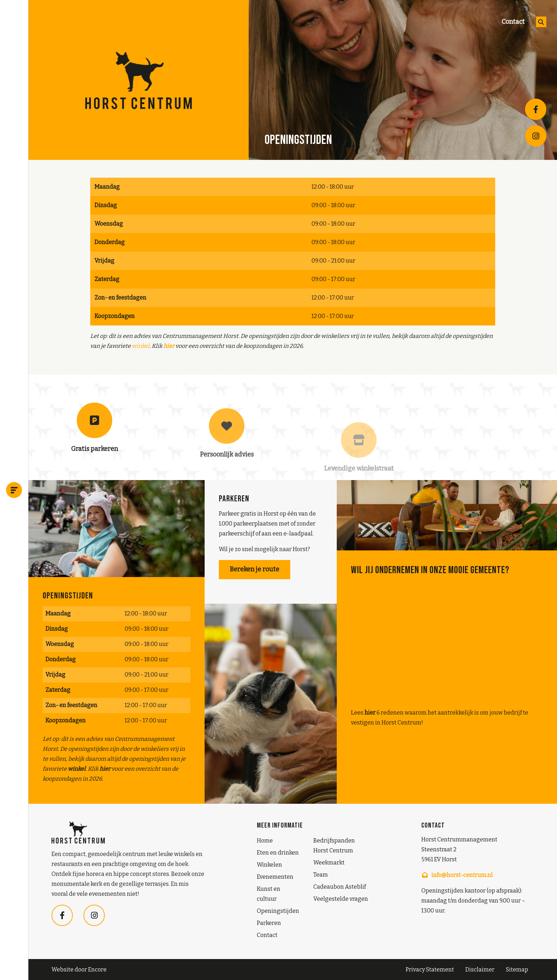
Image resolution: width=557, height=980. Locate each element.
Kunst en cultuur (269, 894)
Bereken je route (255, 569)
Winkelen (269, 865)
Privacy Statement (430, 970)
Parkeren (269, 923)
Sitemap (517, 970)
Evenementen (275, 877)
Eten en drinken (278, 853)
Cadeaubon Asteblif (340, 887)
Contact (513, 22)
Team (321, 875)
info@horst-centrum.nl (457, 875)
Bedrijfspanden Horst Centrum (334, 846)
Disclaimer (480, 970)
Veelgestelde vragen (341, 899)
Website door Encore (79, 970)
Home (265, 841)
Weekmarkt (329, 863)
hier (370, 713)
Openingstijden (278, 911)
